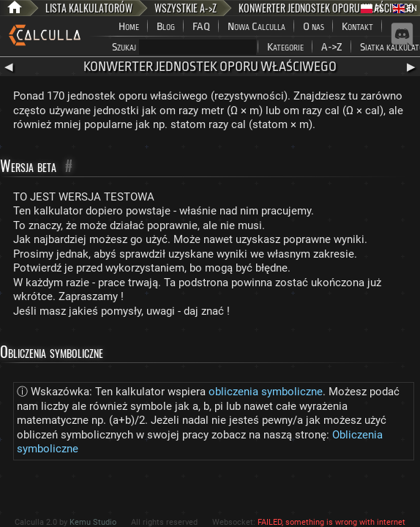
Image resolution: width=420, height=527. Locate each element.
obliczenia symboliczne (266, 392)
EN (405, 8)
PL (372, 8)
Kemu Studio (93, 522)
